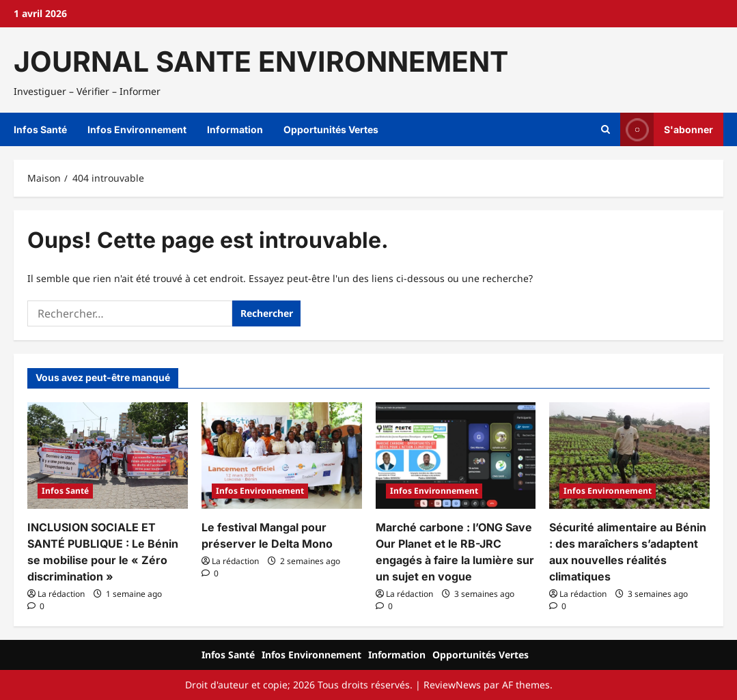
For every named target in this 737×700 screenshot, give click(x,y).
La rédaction (61, 594)
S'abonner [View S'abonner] (667, 129)
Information (235, 129)
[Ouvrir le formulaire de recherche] (606, 130)
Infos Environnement (137, 129)
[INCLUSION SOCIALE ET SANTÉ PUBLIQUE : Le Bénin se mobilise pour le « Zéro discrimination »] (108, 456)
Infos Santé (40, 129)
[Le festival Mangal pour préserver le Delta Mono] (282, 456)
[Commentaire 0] (36, 606)
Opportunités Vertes (331, 129)
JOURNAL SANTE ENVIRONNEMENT (261, 61)
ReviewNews (452, 685)
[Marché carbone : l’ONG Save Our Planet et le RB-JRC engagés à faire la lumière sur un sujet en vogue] (456, 456)
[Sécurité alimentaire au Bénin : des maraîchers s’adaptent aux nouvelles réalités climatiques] (629, 456)
